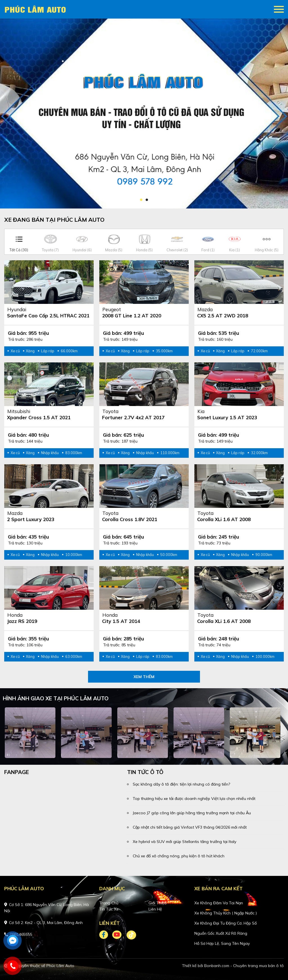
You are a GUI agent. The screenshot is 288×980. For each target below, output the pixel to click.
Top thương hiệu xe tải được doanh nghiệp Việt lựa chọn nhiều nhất (194, 799)
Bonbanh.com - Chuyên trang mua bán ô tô (244, 966)
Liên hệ (155, 909)
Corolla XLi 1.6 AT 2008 (224, 519)
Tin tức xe (109, 909)
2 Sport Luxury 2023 (31, 519)
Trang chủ (109, 903)
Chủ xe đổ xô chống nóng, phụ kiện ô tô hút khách (179, 856)
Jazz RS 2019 (22, 621)
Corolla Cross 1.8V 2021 (130, 519)
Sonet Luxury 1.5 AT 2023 (227, 417)
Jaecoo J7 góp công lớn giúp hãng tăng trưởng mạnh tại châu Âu (192, 813)
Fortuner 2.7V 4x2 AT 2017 (133, 417)
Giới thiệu (157, 903)
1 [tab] (141, 200)
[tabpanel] (144, 114)
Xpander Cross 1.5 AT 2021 (39, 417)
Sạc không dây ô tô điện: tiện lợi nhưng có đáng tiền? (181, 784)
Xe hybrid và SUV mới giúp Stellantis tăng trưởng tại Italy (184, 842)
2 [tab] (147, 200)
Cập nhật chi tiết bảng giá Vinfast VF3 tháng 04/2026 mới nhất (190, 827)
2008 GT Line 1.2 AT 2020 (132, 316)
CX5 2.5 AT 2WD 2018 (223, 316)
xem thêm (144, 677)
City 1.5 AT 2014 (121, 621)
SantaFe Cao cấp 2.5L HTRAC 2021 (48, 316)
